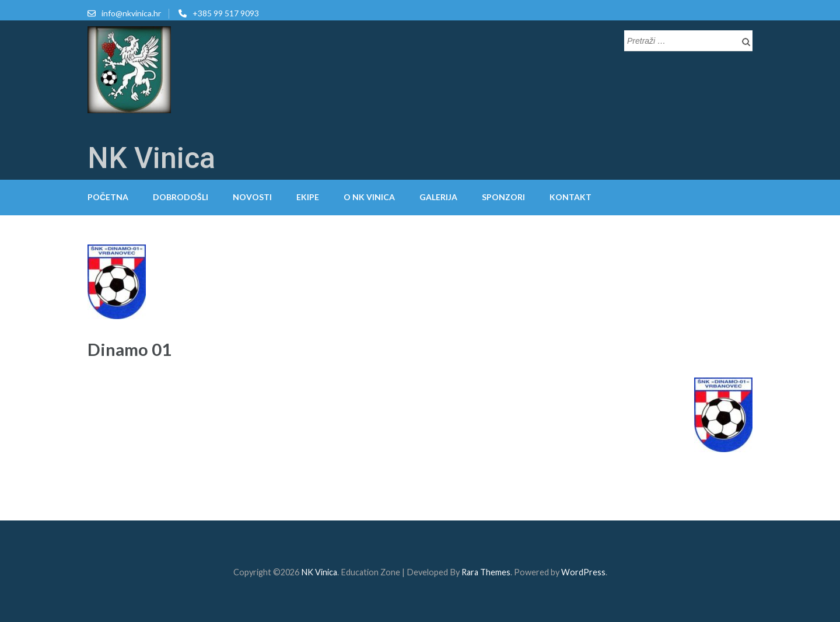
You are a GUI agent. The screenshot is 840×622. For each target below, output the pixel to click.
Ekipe (308, 197)
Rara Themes (486, 572)
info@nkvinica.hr (131, 13)
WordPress (583, 572)
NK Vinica (151, 158)
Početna (108, 197)
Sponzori (503, 197)
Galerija (438, 197)
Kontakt (570, 197)
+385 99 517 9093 (226, 13)
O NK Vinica (369, 197)
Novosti (252, 197)
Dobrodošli (181, 197)
